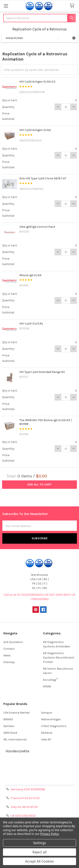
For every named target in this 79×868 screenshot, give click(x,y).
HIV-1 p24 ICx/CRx (31, 324)
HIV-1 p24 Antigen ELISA (35, 130)
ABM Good (10, 733)
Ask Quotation (13, 642)
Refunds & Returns (40, 775)
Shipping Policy (40, 770)
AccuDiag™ (50, 680)
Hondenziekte (17, 751)
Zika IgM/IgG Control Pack (37, 227)
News (7, 655)
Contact (9, 649)
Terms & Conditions (39, 765)
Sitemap (9, 662)
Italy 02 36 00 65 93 (24, 807)
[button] (74, 38)
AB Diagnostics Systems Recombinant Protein (59, 658)
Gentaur (9, 726)
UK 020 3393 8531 (23, 816)
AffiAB (47, 686)
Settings (39, 843)
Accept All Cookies (40, 861)
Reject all (39, 852)
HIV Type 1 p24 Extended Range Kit (42, 372)
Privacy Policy (40, 780)
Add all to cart (39, 484)
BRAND (8, 719)
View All (46, 739)
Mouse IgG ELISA (30, 275)
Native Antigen (51, 719)
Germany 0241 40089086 (28, 789)
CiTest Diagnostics (54, 726)
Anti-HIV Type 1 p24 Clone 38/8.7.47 (43, 178)
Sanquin (47, 713)
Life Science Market (17, 713)
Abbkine (47, 733)
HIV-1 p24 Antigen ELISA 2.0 (37, 82)
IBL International (15, 739)
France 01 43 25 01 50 (25, 798)
